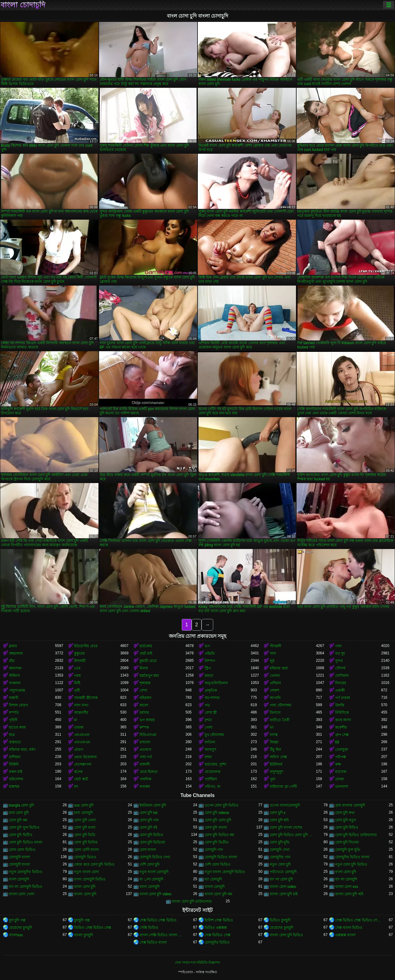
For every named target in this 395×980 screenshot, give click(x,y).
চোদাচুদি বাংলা (19, 857)
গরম (77, 676)
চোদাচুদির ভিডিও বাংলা (352, 857)
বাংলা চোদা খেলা (22, 894)
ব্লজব (13, 646)
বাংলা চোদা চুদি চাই (284, 894)
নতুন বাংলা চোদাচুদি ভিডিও (225, 872)
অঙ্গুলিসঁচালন (216, 683)
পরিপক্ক (341, 757)
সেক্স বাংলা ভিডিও (349, 928)
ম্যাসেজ (341, 772)
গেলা (208, 727)
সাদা (273, 653)
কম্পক (144, 727)
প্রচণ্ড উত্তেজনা (85, 757)
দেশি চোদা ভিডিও (218, 864)
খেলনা (275, 676)
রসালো (145, 742)
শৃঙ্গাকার (145, 683)
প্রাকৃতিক (211, 690)
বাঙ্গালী (145, 764)
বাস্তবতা (15, 742)
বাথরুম (145, 787)
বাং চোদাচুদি (213, 879)
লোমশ (274, 690)
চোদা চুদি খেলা (85, 820)
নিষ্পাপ (210, 661)
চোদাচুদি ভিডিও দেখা (155, 857)
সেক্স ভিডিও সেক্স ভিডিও (158, 920)
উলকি (340, 705)
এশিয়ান (275, 683)
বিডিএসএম (148, 735)
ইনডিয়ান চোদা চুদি (153, 805)
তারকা (79, 727)
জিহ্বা (274, 742)
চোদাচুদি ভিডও (85, 857)
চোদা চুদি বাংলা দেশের (286, 828)
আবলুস (210, 750)
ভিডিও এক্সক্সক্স (216, 928)
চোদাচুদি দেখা (279, 850)
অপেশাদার (212, 698)
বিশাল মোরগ (19, 705)
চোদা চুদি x (278, 813)
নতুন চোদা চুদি (280, 864)
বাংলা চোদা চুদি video (156, 894)
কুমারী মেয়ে (148, 661)
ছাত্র (12, 735)
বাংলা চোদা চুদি (85, 894)
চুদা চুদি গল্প (17, 920)
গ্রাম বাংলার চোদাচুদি (350, 805)
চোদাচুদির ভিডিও (217, 942)
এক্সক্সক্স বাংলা (345, 935)
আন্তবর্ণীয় (81, 713)
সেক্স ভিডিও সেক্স (218, 935)
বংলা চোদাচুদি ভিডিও (90, 879)
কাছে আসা (343, 720)
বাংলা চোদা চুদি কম (218, 894)
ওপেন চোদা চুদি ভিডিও (222, 805)
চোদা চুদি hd (148, 813)
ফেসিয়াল (342, 676)
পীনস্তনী (275, 646)
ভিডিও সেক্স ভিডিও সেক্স (93, 928)
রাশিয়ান (15, 757)
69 (337, 742)
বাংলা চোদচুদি (215, 887)
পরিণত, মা (212, 787)
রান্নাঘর (14, 787)
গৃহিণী (13, 720)
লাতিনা (210, 742)
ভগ (207, 646)
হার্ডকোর (146, 646)
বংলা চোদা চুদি (346, 872)
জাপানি (275, 698)
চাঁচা (12, 661)
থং (272, 727)
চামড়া (209, 676)
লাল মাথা (81, 705)
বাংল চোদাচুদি (150, 887)
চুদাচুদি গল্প (82, 920)
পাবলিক (145, 779)
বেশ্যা (143, 690)
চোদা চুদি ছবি (279, 820)
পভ (207, 705)
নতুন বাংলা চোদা (86, 872)
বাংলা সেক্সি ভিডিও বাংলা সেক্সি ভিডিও (162, 935)
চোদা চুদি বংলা (85, 828)
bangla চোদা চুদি (21, 805)
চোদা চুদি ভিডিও (152, 835)
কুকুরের (79, 653)
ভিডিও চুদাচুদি (280, 920)
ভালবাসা (342, 787)
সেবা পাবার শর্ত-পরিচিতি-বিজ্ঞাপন (197, 962)
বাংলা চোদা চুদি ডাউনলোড (192, 901)
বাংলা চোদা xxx (347, 887)
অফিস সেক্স (278, 757)
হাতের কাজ (17, 727)
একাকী (340, 690)
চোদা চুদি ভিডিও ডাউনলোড (356, 835)
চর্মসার (144, 713)
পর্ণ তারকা (343, 698)
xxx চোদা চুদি (84, 805)
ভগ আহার (147, 720)
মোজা (340, 779)
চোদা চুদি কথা (345, 813)
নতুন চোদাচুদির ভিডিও (26, 872)
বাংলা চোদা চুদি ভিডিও (286, 935)
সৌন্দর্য (340, 668)
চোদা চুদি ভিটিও (21, 835)
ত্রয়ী (77, 690)
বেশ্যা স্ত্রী (211, 713)
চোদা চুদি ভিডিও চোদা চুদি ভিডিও (293, 835)
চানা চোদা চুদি (19, 813)
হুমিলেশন (16, 779)
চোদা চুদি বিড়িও (347, 828)
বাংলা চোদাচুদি (23, 5)
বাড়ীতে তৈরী (279, 720)
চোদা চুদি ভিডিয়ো (152, 842)
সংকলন (15, 683)
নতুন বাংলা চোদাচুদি (154, 872)
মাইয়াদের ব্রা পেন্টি (283, 787)
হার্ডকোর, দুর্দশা (215, 764)
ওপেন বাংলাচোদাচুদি (285, 805)
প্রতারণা (145, 750)
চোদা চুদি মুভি (280, 842)
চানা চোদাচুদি (83, 813)
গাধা (338, 646)
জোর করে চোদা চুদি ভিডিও (94, 864)
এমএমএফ (82, 735)
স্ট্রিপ (208, 668)
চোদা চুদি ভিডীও (217, 842)
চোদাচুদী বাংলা (19, 864)
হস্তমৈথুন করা (149, 676)
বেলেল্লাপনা (83, 764)
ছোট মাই (146, 653)
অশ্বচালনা (16, 653)
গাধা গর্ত (146, 757)
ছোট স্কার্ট (81, 779)
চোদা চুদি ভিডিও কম (219, 835)
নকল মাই (16, 772)
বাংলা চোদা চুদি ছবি (349, 894)
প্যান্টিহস (211, 779)
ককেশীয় (341, 727)
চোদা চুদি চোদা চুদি (218, 820)
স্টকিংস (14, 676)
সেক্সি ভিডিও (149, 928)
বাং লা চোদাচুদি (346, 879)
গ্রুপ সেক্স (342, 735)
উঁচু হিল (275, 750)
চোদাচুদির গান (280, 857)
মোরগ (79, 750)
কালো (144, 705)
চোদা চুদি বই (148, 828)
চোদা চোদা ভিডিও (22, 850)
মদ (76, 787)
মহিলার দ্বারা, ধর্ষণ (22, 750)
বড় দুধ (340, 653)
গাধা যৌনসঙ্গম (280, 705)
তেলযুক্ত (342, 750)
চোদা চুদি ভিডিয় (86, 842)
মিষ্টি (77, 683)
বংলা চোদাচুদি (19, 879)
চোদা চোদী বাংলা (86, 850)
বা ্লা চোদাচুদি (151, 879)
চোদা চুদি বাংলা (216, 828)
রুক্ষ (338, 764)
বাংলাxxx (16, 935)
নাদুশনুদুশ (276, 772)
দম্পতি (14, 713)
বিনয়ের (341, 683)
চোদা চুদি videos (217, 813)
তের (77, 668)
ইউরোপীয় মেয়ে (86, 646)
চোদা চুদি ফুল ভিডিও (24, 828)
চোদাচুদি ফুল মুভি (348, 850)
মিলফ (144, 668)
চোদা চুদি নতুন (346, 820)
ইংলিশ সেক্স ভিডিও (219, 920)
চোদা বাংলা (148, 850)
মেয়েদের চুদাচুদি (21, 928)
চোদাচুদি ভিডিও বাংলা (221, 857)
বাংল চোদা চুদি (85, 887)
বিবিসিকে (342, 713)
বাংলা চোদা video (283, 887)
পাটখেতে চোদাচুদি (283, 872)
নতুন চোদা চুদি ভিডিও (351, 864)
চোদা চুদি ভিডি (85, 835)
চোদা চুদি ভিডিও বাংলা (26, 842)
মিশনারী (80, 661)
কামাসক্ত (15, 668)
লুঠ (272, 661)
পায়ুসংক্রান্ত (17, 690)
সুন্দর (339, 661)
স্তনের (78, 772)
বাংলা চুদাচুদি (83, 935)
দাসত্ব (274, 735)
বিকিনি (14, 764)
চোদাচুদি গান (214, 850)
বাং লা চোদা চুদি (281, 879)
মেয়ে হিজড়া (149, 772)
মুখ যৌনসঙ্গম (214, 735)
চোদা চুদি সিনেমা (347, 842)
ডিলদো (275, 713)
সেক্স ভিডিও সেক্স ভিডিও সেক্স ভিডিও (358, 920)
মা (76, 720)
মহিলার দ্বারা (279, 668)
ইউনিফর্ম (276, 764)
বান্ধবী (14, 698)
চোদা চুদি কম (18, 820)
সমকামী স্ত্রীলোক (86, 698)
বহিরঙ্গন (145, 698)
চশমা (208, 720)
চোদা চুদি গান (149, 820)
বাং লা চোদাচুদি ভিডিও (26, 887)
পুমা (272, 779)
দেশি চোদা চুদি (150, 864)
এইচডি (210, 653)
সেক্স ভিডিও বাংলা (153, 942)
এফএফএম (82, 742)
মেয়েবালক (212, 772)
